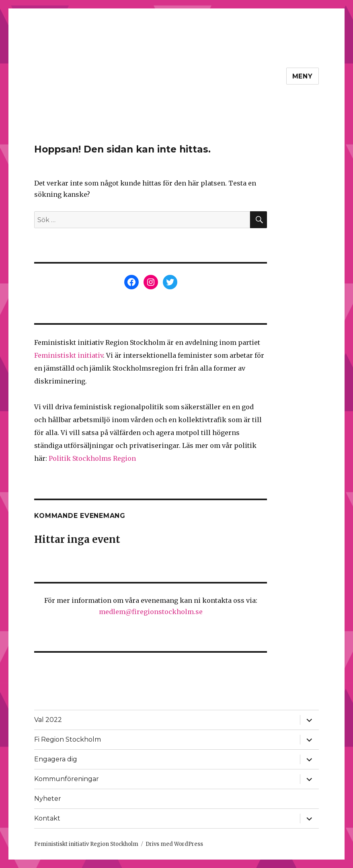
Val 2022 (48, 720)
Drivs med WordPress (174, 844)
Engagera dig (56, 759)
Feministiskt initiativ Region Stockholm (86, 844)
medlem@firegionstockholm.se (151, 612)
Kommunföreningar (67, 779)
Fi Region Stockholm (68, 739)
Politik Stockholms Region (92, 458)
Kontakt (47, 818)
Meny (303, 76)
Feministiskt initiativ (69, 355)
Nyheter (48, 799)
